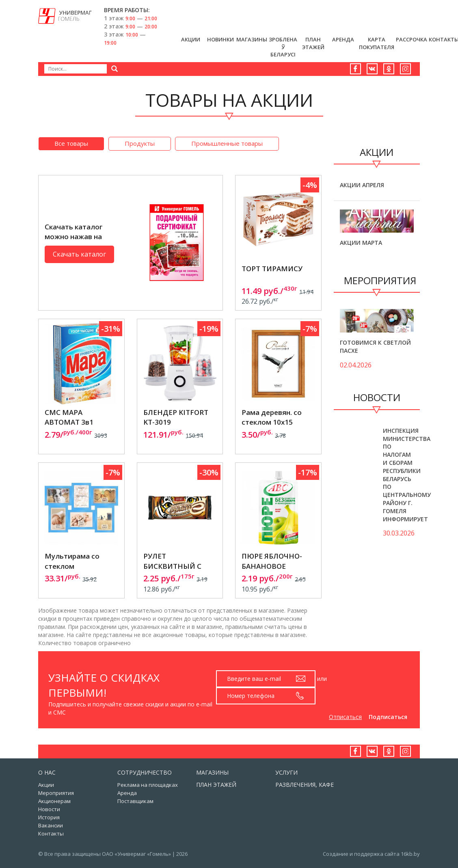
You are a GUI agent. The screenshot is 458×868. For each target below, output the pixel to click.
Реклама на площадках (148, 785)
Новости (49, 809)
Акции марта (361, 243)
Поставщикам (135, 801)
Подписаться (388, 717)
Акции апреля (362, 185)
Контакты (51, 833)
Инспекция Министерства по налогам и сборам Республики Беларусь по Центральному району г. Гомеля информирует (407, 475)
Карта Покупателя (377, 43)
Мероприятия (56, 793)
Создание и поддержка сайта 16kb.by (371, 854)
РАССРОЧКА (412, 39)
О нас (47, 772)
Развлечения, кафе (305, 785)
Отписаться (345, 717)
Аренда (343, 39)
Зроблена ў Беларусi (283, 47)
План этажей (313, 43)
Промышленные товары (227, 143)
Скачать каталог (79, 254)
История (49, 817)
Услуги (286, 772)
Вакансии (51, 825)
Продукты (140, 143)
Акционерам (54, 801)
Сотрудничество (145, 772)
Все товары (71, 143)
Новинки (220, 39)
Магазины (252, 39)
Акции (191, 39)
